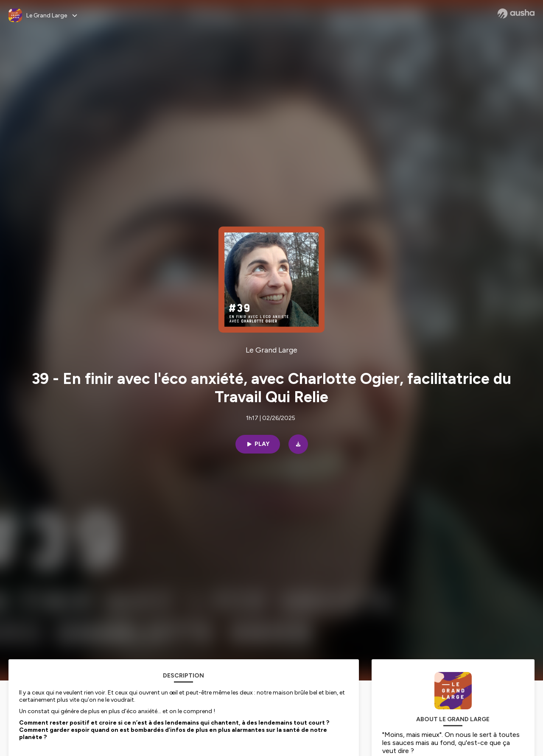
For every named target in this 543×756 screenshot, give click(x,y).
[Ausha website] (516, 14)
